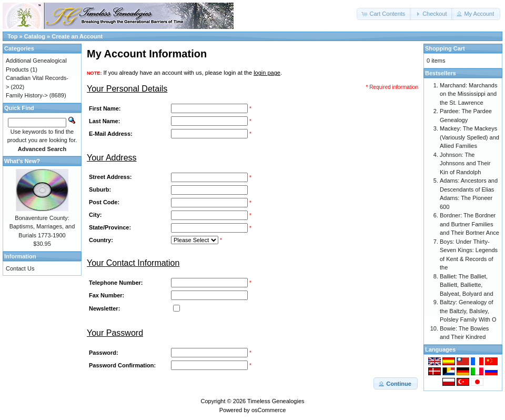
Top (12, 36)
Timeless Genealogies (276, 401)
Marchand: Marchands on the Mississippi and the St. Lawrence (468, 94)
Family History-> (27, 95)
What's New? (22, 161)
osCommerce (269, 410)
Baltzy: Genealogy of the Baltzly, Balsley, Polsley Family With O (468, 311)
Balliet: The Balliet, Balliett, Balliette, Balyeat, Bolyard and (467, 285)
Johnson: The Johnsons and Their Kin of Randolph (465, 163)
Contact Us (20, 268)
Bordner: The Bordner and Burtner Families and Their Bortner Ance (469, 224)
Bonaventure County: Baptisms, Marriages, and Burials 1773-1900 (42, 227)
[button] (384, 14)
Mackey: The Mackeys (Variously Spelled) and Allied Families (469, 137)
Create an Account (77, 36)
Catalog (35, 36)
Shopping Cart (445, 48)
